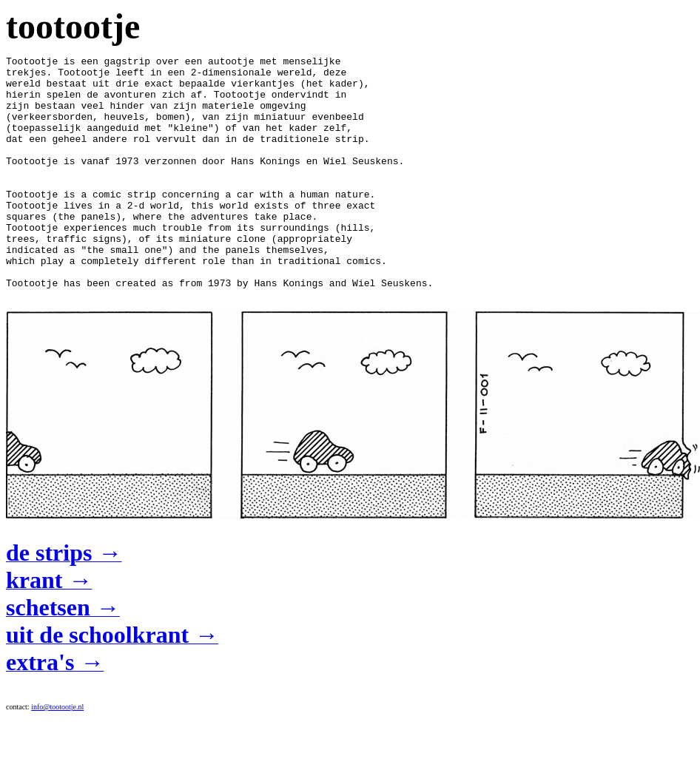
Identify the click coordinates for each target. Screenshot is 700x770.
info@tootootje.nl (57, 760)
